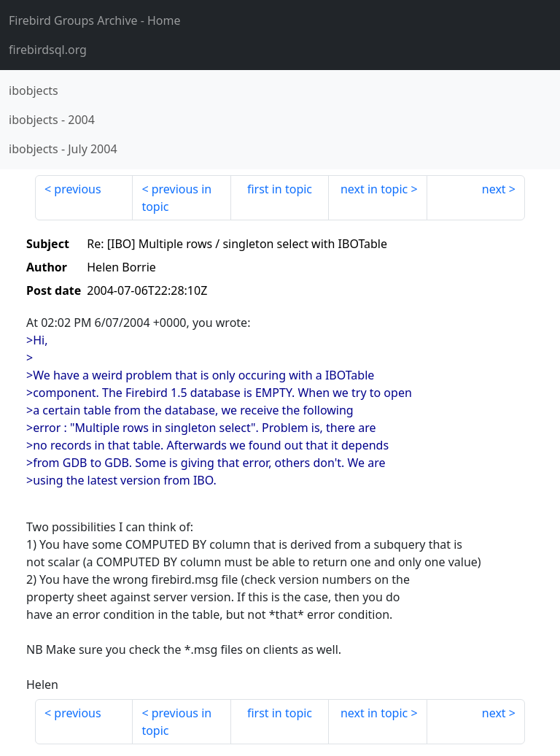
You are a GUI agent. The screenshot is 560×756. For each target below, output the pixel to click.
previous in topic (176, 198)
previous (77, 189)
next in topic (374, 189)
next (494, 189)
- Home (95, 20)
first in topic (280, 189)
